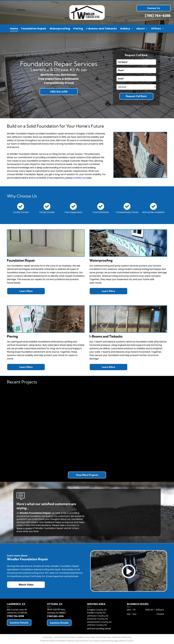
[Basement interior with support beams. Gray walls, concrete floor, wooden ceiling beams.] (147, 408)
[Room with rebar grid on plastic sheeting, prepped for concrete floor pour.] (27, 448)
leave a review (24, 528)
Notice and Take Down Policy (101, 637)
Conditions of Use (83, 637)
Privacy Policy (47, 637)
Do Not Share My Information (65, 637)
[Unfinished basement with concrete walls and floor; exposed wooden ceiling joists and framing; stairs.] (147, 448)
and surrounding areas (99, 629)
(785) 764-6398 (158, 16)
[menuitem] (14, 29)
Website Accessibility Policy (122, 637)
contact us (79, 178)
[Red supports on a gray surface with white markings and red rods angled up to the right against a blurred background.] (27, 408)
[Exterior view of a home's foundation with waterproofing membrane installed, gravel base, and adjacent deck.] (67, 408)
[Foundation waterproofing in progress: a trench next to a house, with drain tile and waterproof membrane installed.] (107, 408)
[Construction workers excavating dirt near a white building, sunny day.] (107, 448)
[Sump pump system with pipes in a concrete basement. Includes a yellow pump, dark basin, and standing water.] (67, 448)
